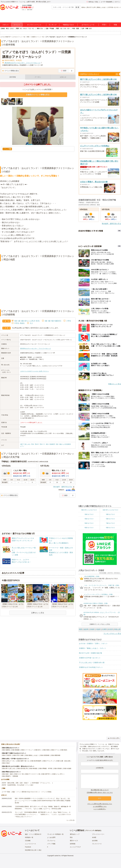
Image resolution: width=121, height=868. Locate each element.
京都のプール (55, 750)
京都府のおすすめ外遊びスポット (91, 667)
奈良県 (110, 629)
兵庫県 (104, 629)
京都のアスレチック (49, 761)
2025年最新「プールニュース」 (41, 783)
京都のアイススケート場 (32, 774)
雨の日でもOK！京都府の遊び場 (90, 653)
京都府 (92, 629)
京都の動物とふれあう (32, 755)
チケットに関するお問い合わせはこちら (100, 804)
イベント (17, 25)
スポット (6, 25)
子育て (104, 25)
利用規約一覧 (29, 837)
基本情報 (13, 77)
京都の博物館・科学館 (45, 768)
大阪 (61, 29)
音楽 (57, 444)
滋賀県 (86, 629)
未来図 (94, 837)
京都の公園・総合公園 (63, 761)
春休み (84, 7)
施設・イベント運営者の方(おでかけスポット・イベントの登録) (32, 792)
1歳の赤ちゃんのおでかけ (110, 510)
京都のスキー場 (19, 774)
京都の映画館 (33, 768)
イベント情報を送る (11, 71)
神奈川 (25, 29)
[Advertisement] (38, 249)
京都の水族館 (67, 768)
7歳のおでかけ (110, 523)
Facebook (28, 847)
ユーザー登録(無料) (107, 2)
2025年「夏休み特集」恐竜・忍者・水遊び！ (16, 783)
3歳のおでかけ (110, 514)
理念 (71, 837)
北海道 (12, 29)
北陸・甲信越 (50, 29)
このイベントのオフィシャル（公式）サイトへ (34, 371)
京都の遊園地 (6, 750)
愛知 (42, 29)
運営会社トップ (75, 834)
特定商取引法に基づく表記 (33, 850)
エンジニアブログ (75, 847)
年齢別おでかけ (68, 25)
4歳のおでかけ (89, 519)
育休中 (37, 444)
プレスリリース (97, 844)
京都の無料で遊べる (23, 761)
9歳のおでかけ (110, 528)
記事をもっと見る (38, 613)
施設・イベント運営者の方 (33, 834)
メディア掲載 (51, 844)
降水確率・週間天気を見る (63, 487)
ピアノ (22, 446)
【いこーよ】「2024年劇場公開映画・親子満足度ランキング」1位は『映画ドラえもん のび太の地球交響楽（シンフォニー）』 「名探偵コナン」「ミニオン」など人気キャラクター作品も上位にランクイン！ (43, 814)
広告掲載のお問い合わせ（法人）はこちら (100, 792)
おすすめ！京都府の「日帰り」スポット (93, 643)
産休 (47, 444)
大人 (31, 323)
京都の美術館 (58, 768)
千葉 (29, 29)
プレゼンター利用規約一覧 (55, 834)
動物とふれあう (102, 7)
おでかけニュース (88, 25)
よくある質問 (51, 837)
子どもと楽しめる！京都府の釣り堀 (92, 663)
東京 (21, 29)
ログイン (117, 2)
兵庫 (68, 29)
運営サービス (74, 841)
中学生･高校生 (19, 323)
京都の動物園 (15, 750)
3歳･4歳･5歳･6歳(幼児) (53, 321)
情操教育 (52, 444)
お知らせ (63, 77)
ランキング (53, 25)
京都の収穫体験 (45, 755)
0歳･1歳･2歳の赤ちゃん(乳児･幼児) (27, 321)
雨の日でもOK (91, 7)
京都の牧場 (46, 750)
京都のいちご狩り (58, 774)
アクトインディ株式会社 (93, 831)
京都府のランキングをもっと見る (100, 624)
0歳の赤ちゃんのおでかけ (89, 510)
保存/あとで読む (92, 2)
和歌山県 (117, 629)
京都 (65, 29)
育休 (33, 444)
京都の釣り (38, 750)
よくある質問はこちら (100, 806)
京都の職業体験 (56, 755)
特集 (115, 25)
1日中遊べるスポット (114, 7)
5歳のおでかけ (110, 519)
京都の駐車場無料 (36, 761)
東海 (38, 29)
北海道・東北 (5, 29)
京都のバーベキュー (27, 750)
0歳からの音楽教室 (65, 444)
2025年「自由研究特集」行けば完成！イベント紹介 (18, 785)
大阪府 (98, 629)
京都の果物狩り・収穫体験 (10, 776)
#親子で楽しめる (25, 444)
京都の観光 (64, 750)
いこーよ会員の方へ (100, 809)
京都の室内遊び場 (22, 768)
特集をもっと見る (115, 384)
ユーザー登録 (6, 792)
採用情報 (73, 844)
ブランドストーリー (98, 834)
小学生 (69, 321)
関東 (17, 29)
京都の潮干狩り (46, 774)
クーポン (38, 77)
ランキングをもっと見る (112, 634)
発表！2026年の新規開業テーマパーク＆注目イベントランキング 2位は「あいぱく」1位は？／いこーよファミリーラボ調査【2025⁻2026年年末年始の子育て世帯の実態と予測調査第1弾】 (43, 801)
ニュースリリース (30, 844)
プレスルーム (51, 841)
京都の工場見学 (6, 755)
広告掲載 (28, 841)
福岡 (90, 29)
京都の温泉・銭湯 (7, 774)
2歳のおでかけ (89, 514)
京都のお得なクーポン (9, 761)
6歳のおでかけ (89, 523)
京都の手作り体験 (18, 755)
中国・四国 (75, 29)
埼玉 (33, 29)
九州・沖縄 (85, 29)
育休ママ (42, 444)
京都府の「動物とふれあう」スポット (92, 648)
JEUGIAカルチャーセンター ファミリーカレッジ (36, 348)
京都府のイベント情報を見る (38, 95)
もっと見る (70, 820)
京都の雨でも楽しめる (9, 768)
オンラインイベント (34, 25)
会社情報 (95, 841)
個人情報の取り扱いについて (100, 790)
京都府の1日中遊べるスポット (90, 658)
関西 (58, 29)
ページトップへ (114, 738)
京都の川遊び (6, 763)
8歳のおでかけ (89, 528)
